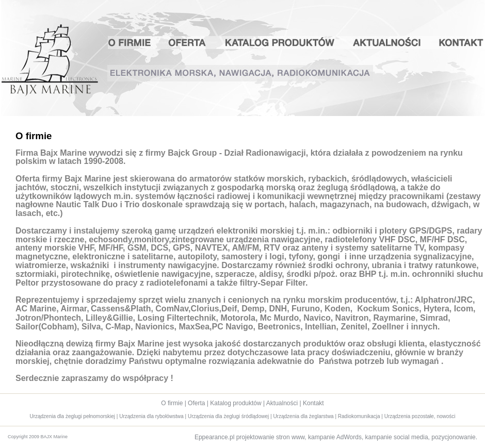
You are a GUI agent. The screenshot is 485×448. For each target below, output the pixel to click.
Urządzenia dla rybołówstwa (151, 416)
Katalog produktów (280, 43)
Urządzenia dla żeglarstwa (303, 416)
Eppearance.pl (214, 437)
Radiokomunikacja (359, 416)
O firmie (134, 43)
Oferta (188, 43)
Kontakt (458, 43)
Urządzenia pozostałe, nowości (420, 416)
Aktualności (389, 43)
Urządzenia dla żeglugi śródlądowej (228, 416)
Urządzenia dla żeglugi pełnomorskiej (72, 416)
